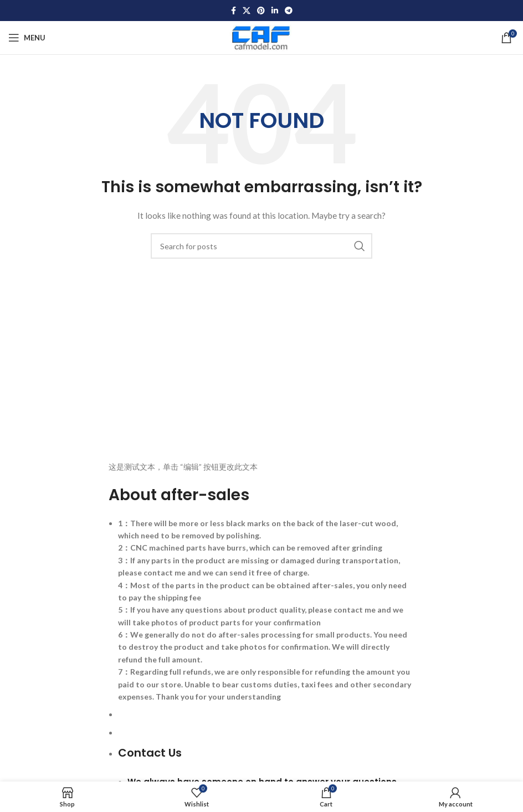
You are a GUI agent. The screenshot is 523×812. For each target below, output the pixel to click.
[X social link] (247, 11)
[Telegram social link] (289, 11)
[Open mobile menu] (27, 38)
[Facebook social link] (234, 11)
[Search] (261, 246)
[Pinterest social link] (261, 11)
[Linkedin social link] (275, 11)
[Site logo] (262, 37)
